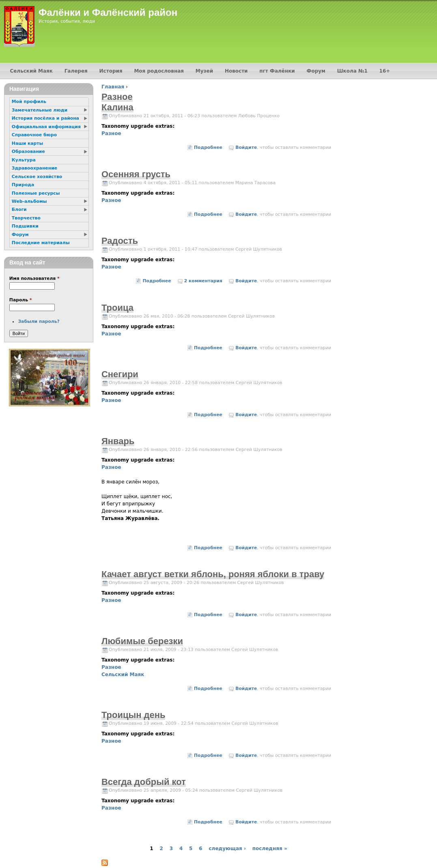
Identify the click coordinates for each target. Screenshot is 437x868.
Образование (28, 151)
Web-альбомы (29, 201)
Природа (23, 185)
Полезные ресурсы (36, 193)
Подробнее (208, 147)
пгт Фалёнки (277, 71)
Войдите (246, 147)
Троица (117, 308)
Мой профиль (29, 102)
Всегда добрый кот (144, 782)
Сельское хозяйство (37, 177)
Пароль (21, 300)
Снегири (120, 374)
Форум (316, 71)
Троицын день (133, 715)
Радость (120, 241)
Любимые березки (142, 641)
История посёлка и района (45, 118)
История (111, 71)
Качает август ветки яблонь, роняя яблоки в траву (213, 574)
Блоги (19, 209)
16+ (385, 71)
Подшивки (25, 226)
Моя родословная (159, 71)
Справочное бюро (34, 135)
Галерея (76, 71)
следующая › (227, 849)
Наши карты (27, 143)
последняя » (270, 849)
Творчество (26, 218)
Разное (111, 133)
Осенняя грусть (136, 174)
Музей (204, 71)
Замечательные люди (40, 110)
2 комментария (203, 281)
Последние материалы (41, 243)
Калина (117, 107)
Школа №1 (352, 71)
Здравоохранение (34, 168)
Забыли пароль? (39, 321)
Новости (236, 71)
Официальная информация (46, 127)
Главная (113, 87)
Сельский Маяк (123, 675)
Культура (24, 160)
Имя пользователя (34, 278)
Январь (118, 441)
